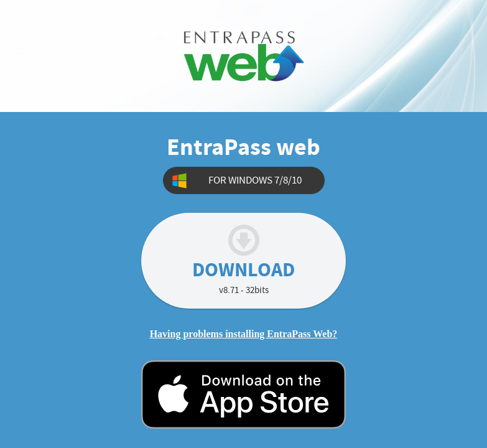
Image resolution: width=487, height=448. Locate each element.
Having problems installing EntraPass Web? (244, 334)
